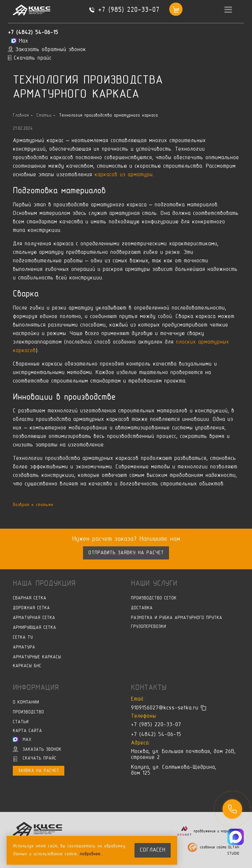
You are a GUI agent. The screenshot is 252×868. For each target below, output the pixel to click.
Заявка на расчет (39, 771)
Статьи (21, 722)
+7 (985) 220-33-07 (129, 10)
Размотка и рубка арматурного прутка (177, 618)
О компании (26, 702)
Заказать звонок (37, 749)
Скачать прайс (35, 759)
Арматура (24, 647)
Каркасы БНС (27, 666)
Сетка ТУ (23, 638)
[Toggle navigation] (229, 10)
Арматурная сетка (34, 618)
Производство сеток (154, 598)
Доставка (142, 608)
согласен (153, 850)
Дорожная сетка (31, 608)
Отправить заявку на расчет (126, 553)
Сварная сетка (30, 598)
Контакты (149, 688)
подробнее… (92, 854)
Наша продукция (44, 584)
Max (22, 739)
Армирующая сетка (34, 628)
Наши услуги (154, 584)
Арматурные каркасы (37, 657)
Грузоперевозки (148, 627)
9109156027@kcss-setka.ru (165, 708)
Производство (28, 712)
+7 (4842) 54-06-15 (33, 33)
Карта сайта (27, 731)
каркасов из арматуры (124, 175)
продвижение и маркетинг (216, 831)
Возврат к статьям (33, 505)
